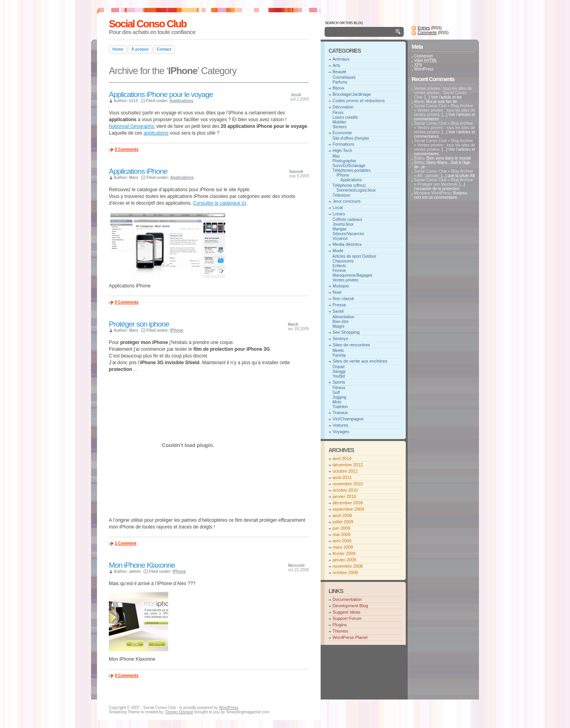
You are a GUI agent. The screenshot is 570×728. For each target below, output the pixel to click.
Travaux (340, 412)
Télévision (341, 195)
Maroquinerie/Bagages (352, 275)
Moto (337, 402)
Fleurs (338, 113)
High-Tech (342, 150)
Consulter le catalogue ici (220, 203)
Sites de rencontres (351, 345)
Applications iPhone (138, 171)
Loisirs (339, 214)
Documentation (347, 599)
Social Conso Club (148, 24)
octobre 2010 (345, 490)
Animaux (341, 59)
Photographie (344, 161)
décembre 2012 (348, 465)
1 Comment (125, 543)
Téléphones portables (351, 170)
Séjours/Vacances (348, 234)
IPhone (177, 330)
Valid (426, 60)
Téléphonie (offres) (349, 185)
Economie (342, 133)
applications (156, 133)
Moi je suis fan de (442, 102)
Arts (336, 65)
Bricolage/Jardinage (352, 94)
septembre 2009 (348, 509)
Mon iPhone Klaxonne (142, 565)
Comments (427, 33)
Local (338, 207)
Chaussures (343, 261)
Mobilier (339, 122)
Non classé (343, 298)
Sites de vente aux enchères (360, 361)
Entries (424, 28)
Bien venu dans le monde (449, 158)
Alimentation (343, 317)
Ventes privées (346, 280)
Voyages (341, 431)
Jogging (339, 397)
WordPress (424, 69)
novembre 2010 (348, 484)
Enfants (339, 266)
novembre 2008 (348, 566)
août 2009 (342, 515)
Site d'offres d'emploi (351, 138)
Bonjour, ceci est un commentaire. (441, 195)
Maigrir (339, 326)
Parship (339, 355)
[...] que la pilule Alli (458, 176)
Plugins (340, 625)
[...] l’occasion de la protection (439, 186)
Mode (338, 251)
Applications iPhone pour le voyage (161, 94)
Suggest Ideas (346, 612)
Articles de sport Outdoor (354, 256)
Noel (337, 292)
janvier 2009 (344, 560)
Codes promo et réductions (359, 101)
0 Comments (127, 149)
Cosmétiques (344, 77)
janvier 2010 (344, 496)
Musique (341, 286)
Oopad (338, 367)
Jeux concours (347, 201)
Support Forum (347, 618)
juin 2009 (341, 528)
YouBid (339, 376)
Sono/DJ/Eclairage (349, 166)
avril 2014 (342, 458)
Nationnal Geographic (132, 126)
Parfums (340, 82)
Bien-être (341, 322)
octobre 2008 (345, 572)
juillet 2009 (343, 522)
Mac (336, 156)
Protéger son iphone (139, 324)
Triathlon (340, 407)
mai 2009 (341, 534)
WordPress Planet (350, 637)
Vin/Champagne (348, 419)
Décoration (343, 107)
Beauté (339, 72)
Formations (343, 144)
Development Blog (350, 606)
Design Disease (179, 712)
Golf (336, 393)
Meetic (338, 351)
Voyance (340, 239)
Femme (339, 271)
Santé (338, 311)
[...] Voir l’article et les (443, 97)
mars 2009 (343, 547)
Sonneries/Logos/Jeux (356, 190)
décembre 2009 (348, 503)
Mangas (340, 229)
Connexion (424, 56)
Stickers (340, 127)
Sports (339, 382)
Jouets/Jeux (343, 224)
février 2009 (344, 553)
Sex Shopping (346, 332)
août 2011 (342, 477)
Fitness (339, 388)
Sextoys (340, 338)
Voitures (340, 425)
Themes (340, 631)
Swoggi (339, 372)
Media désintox (347, 244)
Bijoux (338, 88)
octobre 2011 (345, 471)
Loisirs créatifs (345, 117)
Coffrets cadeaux (347, 220)
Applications (182, 101)
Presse (339, 305)
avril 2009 (342, 541)
